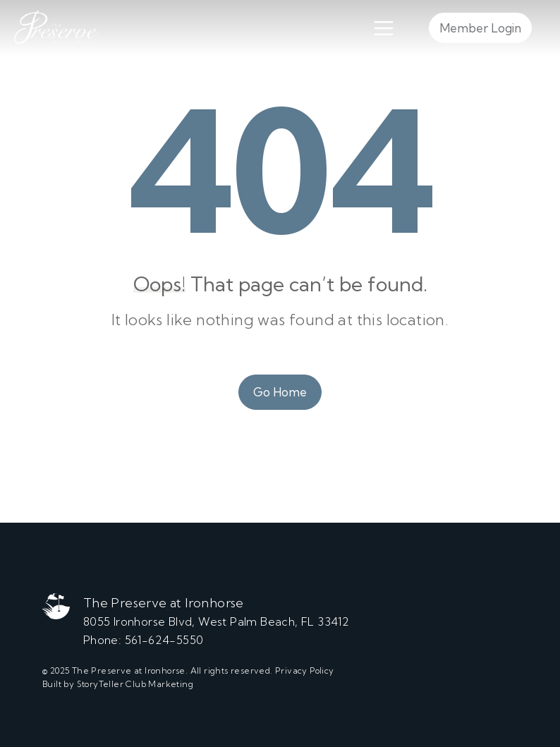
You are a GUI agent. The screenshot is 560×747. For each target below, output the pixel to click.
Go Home (280, 392)
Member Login (480, 28)
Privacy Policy (305, 670)
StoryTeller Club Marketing (135, 684)
